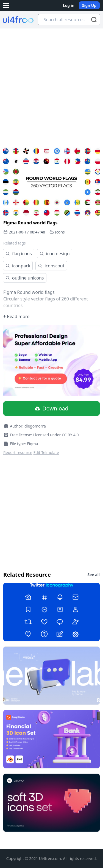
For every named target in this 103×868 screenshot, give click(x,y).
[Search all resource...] (69, 20)
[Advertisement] (51, 83)
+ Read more (16, 316)
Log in (69, 5)
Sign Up (89, 5)
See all (94, 575)
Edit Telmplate (46, 452)
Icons (60, 232)
